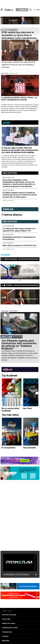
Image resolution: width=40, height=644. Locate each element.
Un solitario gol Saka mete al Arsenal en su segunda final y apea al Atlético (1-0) (19, 230)
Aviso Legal (6, 619)
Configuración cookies (10, 628)
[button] (37, 135)
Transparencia (7, 632)
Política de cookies (9, 623)
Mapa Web (6, 641)
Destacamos (10, 259)
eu (35, 10)
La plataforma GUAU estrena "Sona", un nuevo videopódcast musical (19, 99)
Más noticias (10, 173)
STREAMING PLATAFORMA (16, 575)
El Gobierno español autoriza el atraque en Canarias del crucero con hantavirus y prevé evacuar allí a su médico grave (20, 195)
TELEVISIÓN (5, 255)
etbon (9, 285)
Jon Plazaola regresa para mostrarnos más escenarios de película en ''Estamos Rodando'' (19, 345)
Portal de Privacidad (9, 615)
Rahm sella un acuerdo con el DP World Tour (20, 245)
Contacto (5, 636)
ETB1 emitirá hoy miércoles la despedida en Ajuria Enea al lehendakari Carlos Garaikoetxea (19, 35)
